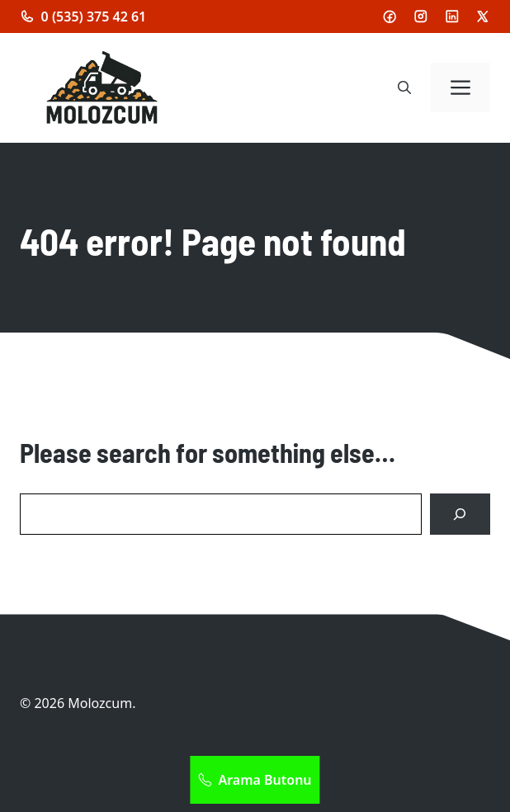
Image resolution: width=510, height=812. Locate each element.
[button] (404, 87)
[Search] (460, 515)
